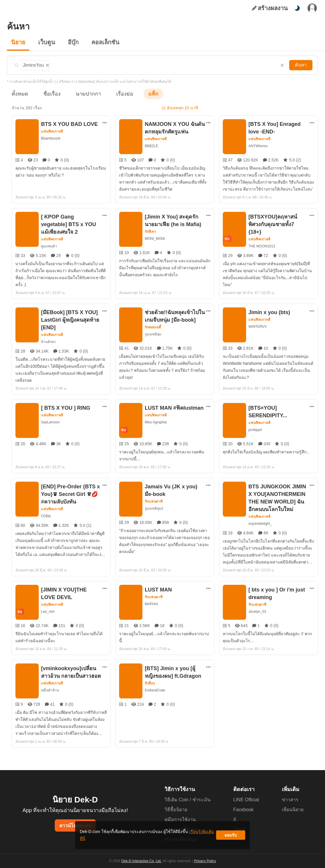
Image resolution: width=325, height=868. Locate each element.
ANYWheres (258, 146)
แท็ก (144, 94)
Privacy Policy (204, 861)
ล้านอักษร (48, 342)
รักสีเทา (151, 232)
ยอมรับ (231, 837)
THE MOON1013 (261, 238)
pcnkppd (255, 430)
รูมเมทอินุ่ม (153, 334)
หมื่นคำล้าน (50, 690)
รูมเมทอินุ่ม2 (154, 508)
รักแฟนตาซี (154, 501)
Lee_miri (48, 611)
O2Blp (46, 516)
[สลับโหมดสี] (297, 8)
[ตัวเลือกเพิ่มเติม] (105, 123)
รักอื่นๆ (150, 683)
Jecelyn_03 (257, 611)
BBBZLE (151, 146)
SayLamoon (50, 422)
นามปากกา (83, 94)
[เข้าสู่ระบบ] (312, 8)
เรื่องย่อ (116, 94)
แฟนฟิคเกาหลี (52, 131)
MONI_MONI (155, 238)
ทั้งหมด (19, 94)
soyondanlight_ (261, 523)
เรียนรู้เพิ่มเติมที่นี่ (180, 837)
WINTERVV (257, 326)
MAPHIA (151, 604)
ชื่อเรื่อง (49, 94)
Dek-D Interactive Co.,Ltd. (142, 861)
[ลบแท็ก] (47, 64)
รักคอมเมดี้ (153, 327)
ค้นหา (301, 65)
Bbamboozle (51, 138)
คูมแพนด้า (49, 246)
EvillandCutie (155, 690)
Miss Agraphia (156, 422)
